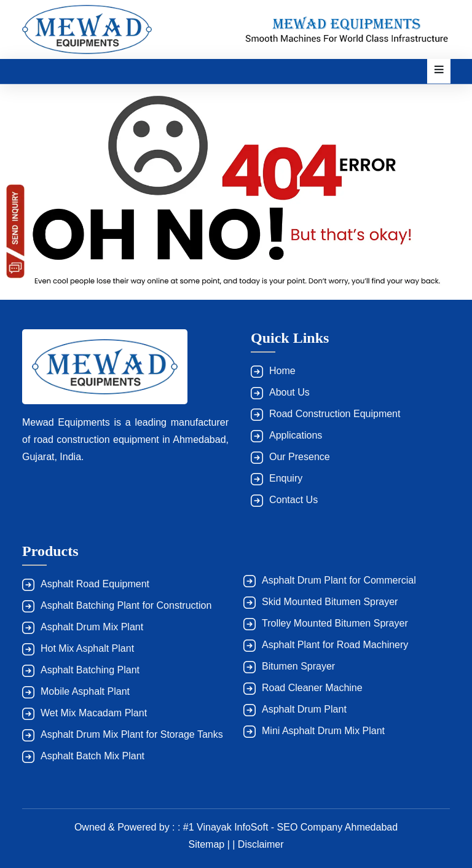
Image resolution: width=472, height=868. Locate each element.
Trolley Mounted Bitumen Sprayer (335, 623)
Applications (296, 435)
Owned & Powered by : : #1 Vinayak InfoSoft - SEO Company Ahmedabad (236, 827)
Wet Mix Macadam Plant (94, 713)
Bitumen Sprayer (298, 666)
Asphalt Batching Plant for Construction (126, 605)
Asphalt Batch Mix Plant (92, 756)
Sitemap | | (213, 844)
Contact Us (293, 500)
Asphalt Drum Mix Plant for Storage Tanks (132, 734)
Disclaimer (261, 844)
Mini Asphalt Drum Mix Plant (323, 731)
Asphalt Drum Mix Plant (92, 627)
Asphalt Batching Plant (90, 670)
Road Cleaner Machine (312, 688)
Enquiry (286, 478)
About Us (289, 392)
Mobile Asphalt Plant (85, 691)
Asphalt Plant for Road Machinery (335, 645)
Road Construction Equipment (335, 414)
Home (282, 371)
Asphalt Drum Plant (304, 709)
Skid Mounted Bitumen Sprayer (330, 602)
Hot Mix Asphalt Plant (87, 648)
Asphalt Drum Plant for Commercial (339, 580)
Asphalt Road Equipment (95, 584)
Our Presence (300, 457)
